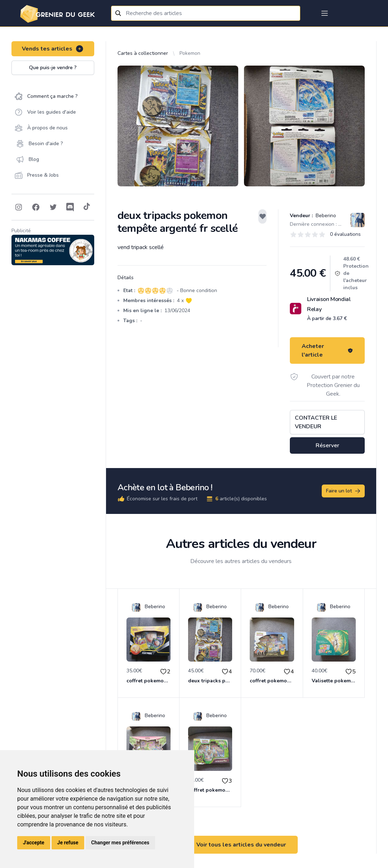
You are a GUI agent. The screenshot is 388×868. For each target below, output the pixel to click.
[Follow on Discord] (70, 207)
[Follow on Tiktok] (87, 207)
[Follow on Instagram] (19, 207)
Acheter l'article (327, 350)
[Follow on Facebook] (36, 207)
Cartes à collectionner (143, 53)
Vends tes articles (53, 49)
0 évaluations (345, 234)
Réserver (327, 445)
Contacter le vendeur (316, 422)
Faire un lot (344, 491)
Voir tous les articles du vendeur (241, 845)
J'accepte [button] (34, 843)
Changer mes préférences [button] (120, 843)
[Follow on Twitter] (53, 207)
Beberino (325, 216)
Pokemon (190, 53)
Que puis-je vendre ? (53, 68)
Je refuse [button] (68, 843)
